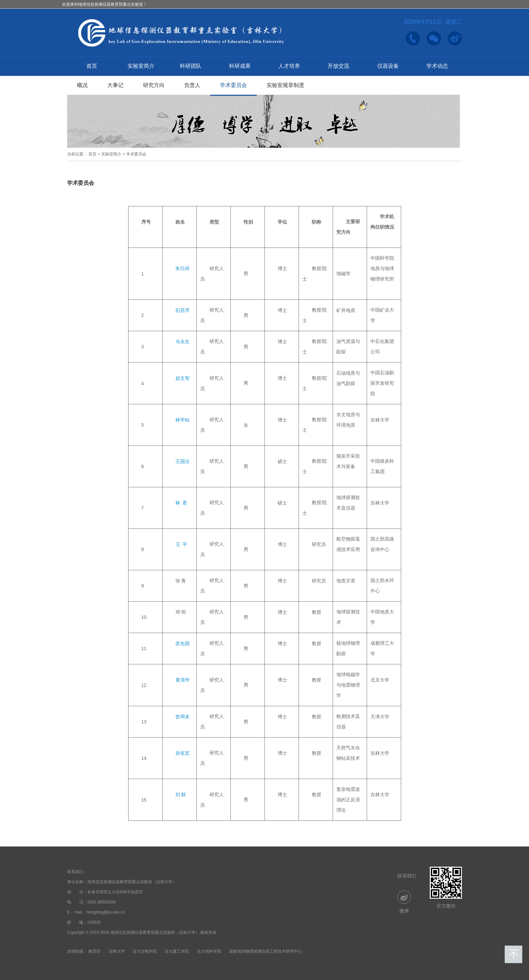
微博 (404, 902)
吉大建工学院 (177, 951)
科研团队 (191, 66)
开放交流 (338, 66)
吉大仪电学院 (145, 951)
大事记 (115, 85)
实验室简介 (141, 66)
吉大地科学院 (209, 951)
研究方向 (154, 85)
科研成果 (240, 66)
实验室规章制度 (285, 85)
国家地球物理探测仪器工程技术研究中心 (266, 951)
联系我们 (407, 876)
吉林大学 (117, 951)
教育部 (94, 951)
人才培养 (289, 66)
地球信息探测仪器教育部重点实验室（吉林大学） (132, 882)
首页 (92, 66)
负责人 (192, 85)
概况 (82, 85)
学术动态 (437, 66)
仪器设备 (388, 66)
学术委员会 (233, 85)
